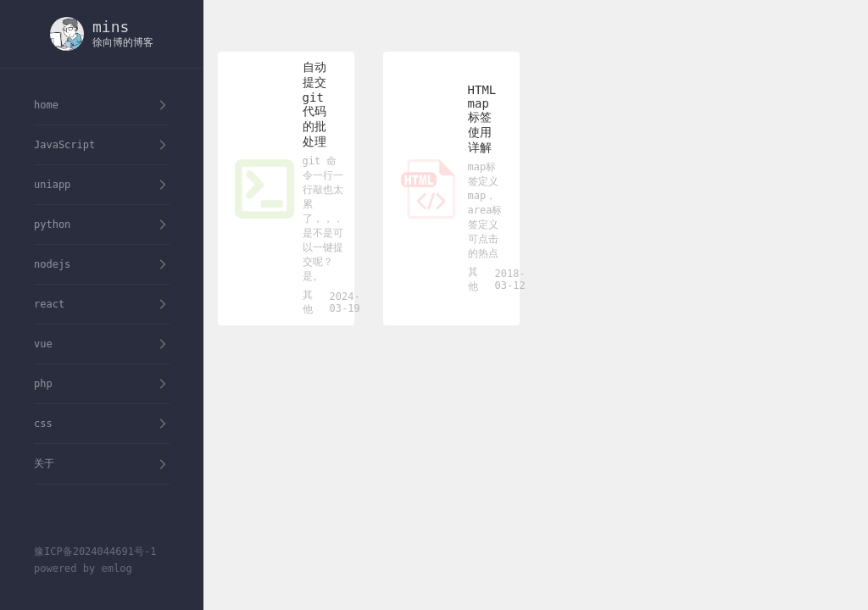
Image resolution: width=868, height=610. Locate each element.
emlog (116, 568)
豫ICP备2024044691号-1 (95, 552)
